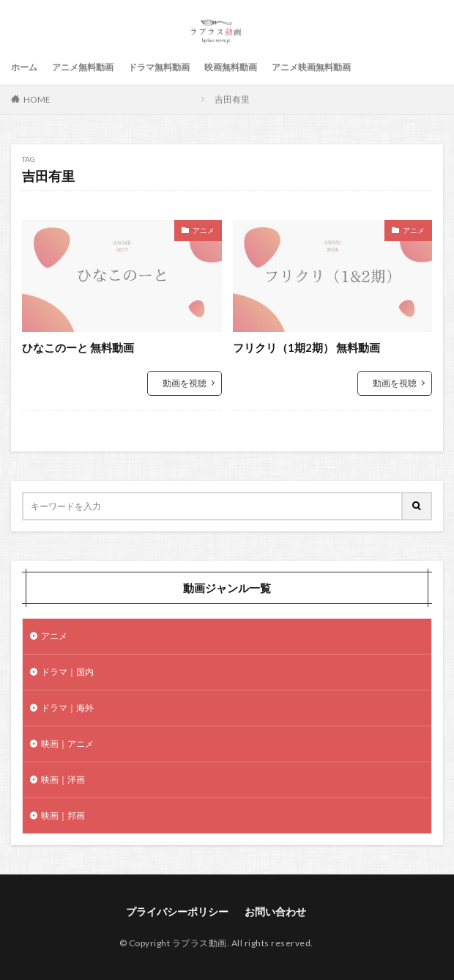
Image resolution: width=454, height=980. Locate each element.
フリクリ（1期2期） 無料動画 (306, 347)
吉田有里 (232, 99)
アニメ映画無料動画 (311, 67)
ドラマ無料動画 (159, 67)
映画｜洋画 (63, 780)
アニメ (204, 230)
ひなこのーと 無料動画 (78, 347)
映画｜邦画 (63, 815)
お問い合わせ (275, 911)
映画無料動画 (231, 67)
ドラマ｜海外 (67, 708)
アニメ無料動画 (83, 67)
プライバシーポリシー (177, 911)
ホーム (24, 67)
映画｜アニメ (67, 744)
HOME (37, 99)
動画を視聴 (185, 383)
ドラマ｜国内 (67, 672)
